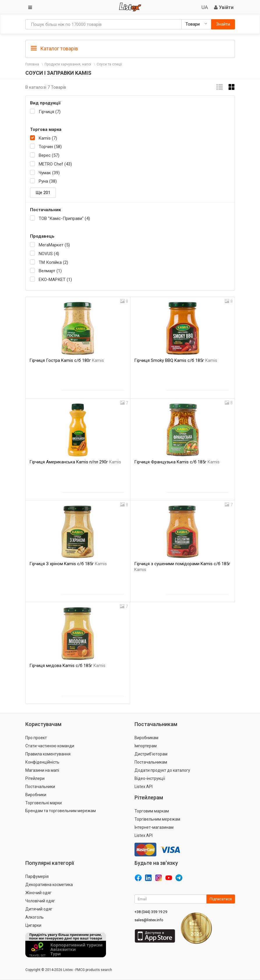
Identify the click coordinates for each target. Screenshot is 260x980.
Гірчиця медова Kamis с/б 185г (67, 666)
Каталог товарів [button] (54, 49)
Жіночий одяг (38, 893)
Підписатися (221, 899)
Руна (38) (48, 181)
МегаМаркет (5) (54, 245)
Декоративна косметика (49, 885)
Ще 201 (43, 193)
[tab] (130, 48)
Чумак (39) (49, 173)
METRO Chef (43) (55, 164)
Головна (32, 64)
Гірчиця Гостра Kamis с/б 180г (67, 360)
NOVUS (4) (49, 254)
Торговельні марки (44, 803)
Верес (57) (49, 155)
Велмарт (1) (50, 271)
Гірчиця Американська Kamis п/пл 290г (75, 462)
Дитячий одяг (39, 909)
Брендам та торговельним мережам (61, 811)
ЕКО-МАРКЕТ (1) (55, 280)
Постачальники (40, 787)
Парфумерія (37, 876)
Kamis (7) (48, 138)
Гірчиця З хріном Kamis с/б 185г (68, 564)
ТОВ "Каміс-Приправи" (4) (64, 218)
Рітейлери (35, 778)
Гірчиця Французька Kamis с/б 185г (177, 462)
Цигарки (33, 925)
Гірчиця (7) (50, 112)
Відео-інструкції (150, 778)
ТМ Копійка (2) (53, 262)
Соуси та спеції (109, 64)
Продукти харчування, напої (68, 64)
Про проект (36, 738)
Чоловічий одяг (40, 901)
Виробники (36, 795)
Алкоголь (35, 917)
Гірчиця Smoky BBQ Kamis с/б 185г (176, 360)
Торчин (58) (50, 147)
